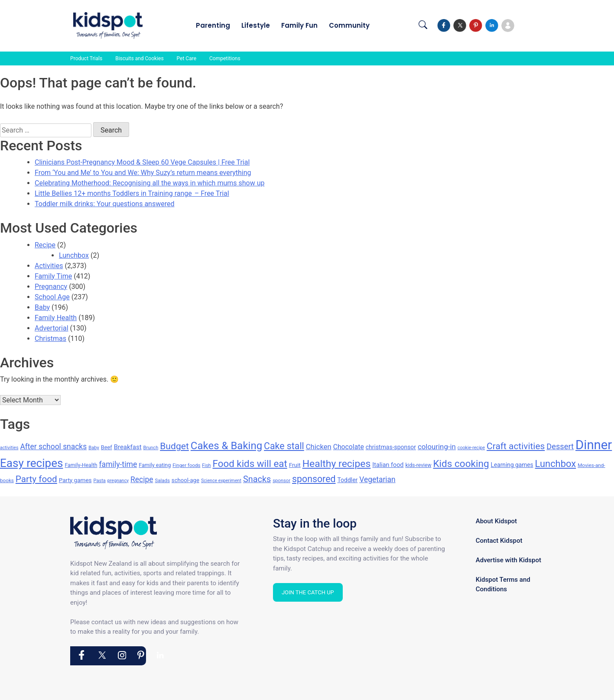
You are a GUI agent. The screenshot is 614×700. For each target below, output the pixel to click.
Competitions (225, 58)
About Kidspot (496, 521)
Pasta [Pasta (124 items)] (100, 481)
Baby (42, 307)
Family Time (53, 276)
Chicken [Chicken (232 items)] (319, 447)
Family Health (56, 318)
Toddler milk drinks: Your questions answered (104, 204)
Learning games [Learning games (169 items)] (512, 465)
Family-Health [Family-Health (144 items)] (81, 465)
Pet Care (187, 58)
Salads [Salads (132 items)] (162, 480)
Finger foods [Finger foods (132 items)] (186, 465)
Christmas (50, 339)
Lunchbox (74, 255)
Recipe (45, 245)
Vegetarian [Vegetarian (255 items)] (377, 480)
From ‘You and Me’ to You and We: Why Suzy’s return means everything (143, 173)
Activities (49, 266)
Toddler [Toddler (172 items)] (347, 480)
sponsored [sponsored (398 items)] (314, 479)
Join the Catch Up (308, 592)
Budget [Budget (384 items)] (174, 446)
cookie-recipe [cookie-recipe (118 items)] (471, 448)
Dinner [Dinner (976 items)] (594, 445)
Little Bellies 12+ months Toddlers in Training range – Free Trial (132, 193)
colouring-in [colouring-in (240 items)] (437, 447)
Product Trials (86, 58)
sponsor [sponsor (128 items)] (281, 481)
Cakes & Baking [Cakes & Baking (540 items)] (226, 446)
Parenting (213, 25)
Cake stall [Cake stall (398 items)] (284, 446)
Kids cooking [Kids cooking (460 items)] (461, 464)
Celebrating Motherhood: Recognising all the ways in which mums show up (150, 183)
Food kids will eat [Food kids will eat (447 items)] (250, 463)
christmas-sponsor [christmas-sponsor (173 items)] (391, 447)
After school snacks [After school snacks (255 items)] (53, 447)
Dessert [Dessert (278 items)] (560, 446)
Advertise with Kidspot (508, 560)
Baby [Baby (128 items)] (94, 448)
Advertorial (52, 328)
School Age (52, 297)
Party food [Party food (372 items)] (36, 479)
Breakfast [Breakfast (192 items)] (128, 447)
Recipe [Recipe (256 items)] (142, 480)
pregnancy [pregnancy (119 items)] (118, 481)
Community (349, 25)
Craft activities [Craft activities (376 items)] (516, 446)
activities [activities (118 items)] (9, 448)
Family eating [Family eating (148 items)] (155, 465)
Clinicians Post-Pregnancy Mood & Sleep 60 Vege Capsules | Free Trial (142, 162)
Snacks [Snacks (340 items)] (257, 479)
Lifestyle (256, 25)
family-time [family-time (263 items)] (118, 464)
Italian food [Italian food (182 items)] (388, 465)
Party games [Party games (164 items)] (75, 480)
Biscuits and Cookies (139, 58)
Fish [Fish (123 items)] (206, 465)
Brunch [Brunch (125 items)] (151, 448)
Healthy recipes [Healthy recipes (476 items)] (337, 464)
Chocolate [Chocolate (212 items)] (349, 447)
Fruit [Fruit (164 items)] (295, 465)
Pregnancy (51, 287)
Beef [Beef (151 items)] (107, 447)
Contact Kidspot (499, 541)
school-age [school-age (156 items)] (185, 480)
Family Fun (299, 25)
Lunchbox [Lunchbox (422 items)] (556, 464)
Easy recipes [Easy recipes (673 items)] (31, 463)
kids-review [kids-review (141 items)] (418, 465)
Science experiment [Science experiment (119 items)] (221, 481)
